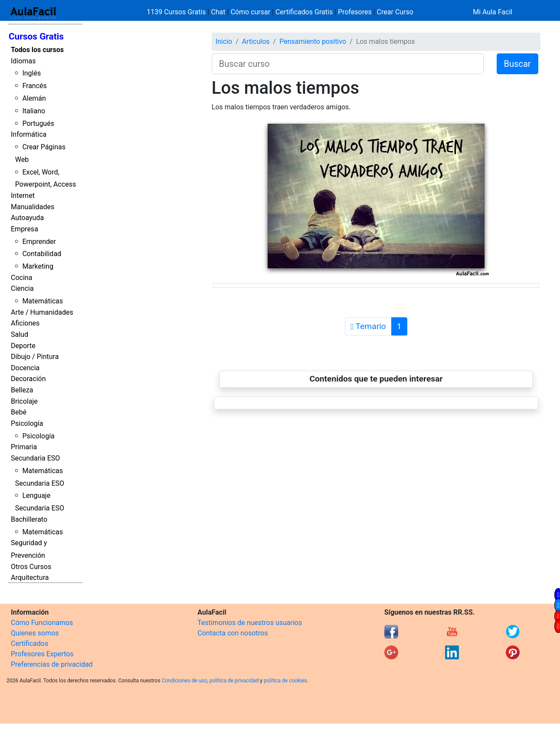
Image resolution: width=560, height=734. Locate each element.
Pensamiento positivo (313, 41)
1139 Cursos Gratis (177, 12)
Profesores (355, 12)
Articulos (256, 41)
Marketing (38, 266)
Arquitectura (30, 578)
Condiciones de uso (185, 681)
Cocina (21, 278)
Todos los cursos (37, 50)
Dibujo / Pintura (35, 357)
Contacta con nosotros (233, 633)
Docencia (25, 368)
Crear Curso (395, 12)
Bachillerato (29, 519)
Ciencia (22, 288)
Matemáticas (43, 301)
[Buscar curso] (348, 64)
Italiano (34, 111)
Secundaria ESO (35, 458)
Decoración (28, 379)
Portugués (38, 123)
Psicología (27, 423)
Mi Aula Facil (493, 12)
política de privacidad (234, 681)
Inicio (224, 41)
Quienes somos (35, 633)
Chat (218, 12)
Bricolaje (24, 401)
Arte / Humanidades (42, 312)
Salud (20, 334)
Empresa (25, 229)
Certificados (29, 643)
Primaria (24, 447)
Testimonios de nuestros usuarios (250, 623)
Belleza (22, 390)
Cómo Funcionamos (42, 623)
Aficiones (25, 323)
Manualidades (33, 207)
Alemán (34, 98)
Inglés (31, 73)
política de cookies (285, 681)
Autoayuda (27, 218)
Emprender (39, 242)
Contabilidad (42, 254)
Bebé (19, 412)
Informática (29, 134)
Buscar (517, 64)
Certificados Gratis (304, 12)
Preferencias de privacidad (52, 664)
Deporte (23, 346)
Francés (34, 86)
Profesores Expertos (42, 654)
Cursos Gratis (36, 36)
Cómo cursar (250, 12)
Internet (23, 196)
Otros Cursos (31, 567)
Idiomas (23, 61)
